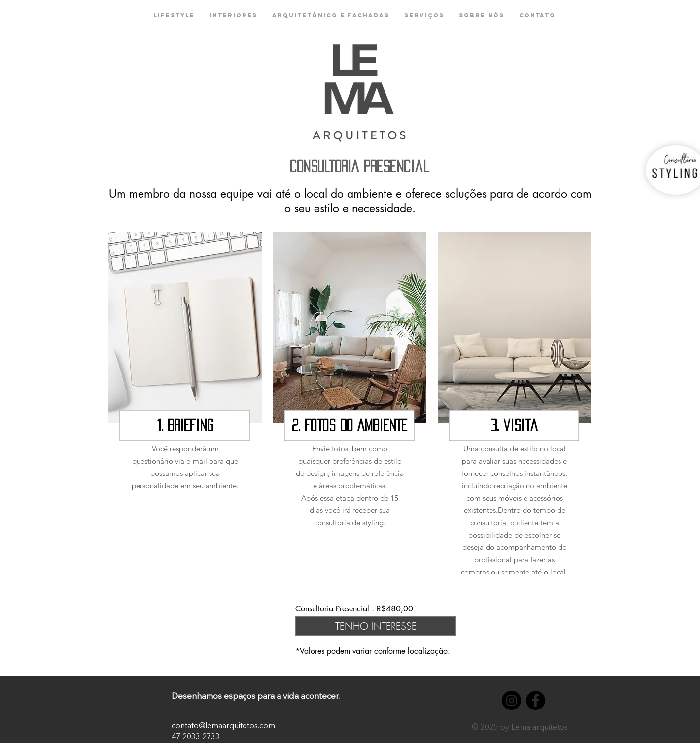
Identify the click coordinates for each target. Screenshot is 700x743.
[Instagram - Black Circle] (511, 700)
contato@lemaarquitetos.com (223, 726)
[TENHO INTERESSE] (376, 626)
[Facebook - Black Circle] (536, 700)
